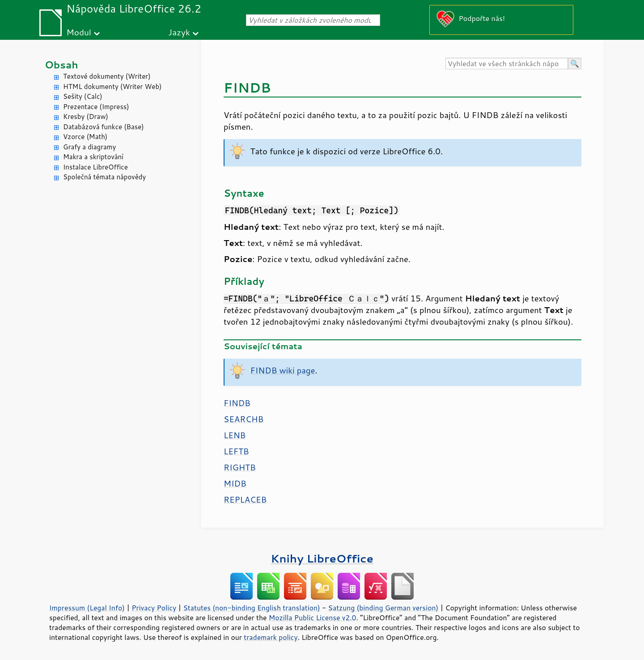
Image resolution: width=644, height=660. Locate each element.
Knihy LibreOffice (322, 558)
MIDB (235, 483)
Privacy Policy (154, 608)
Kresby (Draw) (86, 116)
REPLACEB (245, 499)
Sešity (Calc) (83, 96)
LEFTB (236, 451)
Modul (79, 32)
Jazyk (179, 32)
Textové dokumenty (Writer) (107, 76)
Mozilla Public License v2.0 (313, 618)
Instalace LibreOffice (95, 167)
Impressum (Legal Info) (87, 608)
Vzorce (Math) (85, 137)
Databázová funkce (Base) (104, 127)
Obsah (61, 65)
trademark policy (271, 637)
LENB (235, 435)
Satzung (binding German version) (383, 608)
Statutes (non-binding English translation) (251, 608)
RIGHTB (240, 467)
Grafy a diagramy (89, 147)
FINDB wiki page (283, 370)
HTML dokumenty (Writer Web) (112, 87)
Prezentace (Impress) (96, 107)
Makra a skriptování (93, 157)
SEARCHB (244, 419)
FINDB (237, 403)
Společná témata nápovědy (104, 177)
